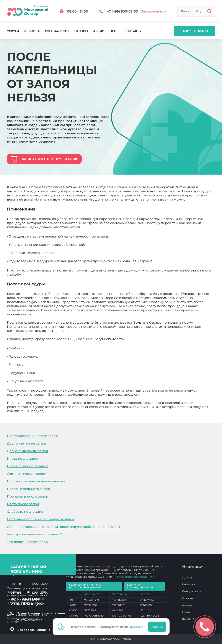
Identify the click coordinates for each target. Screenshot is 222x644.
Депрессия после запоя (27, 451)
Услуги (13, 31)
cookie (140, 627)
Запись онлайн (194, 31)
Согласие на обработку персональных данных (85, 586)
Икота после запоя (23, 459)
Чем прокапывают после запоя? (35, 534)
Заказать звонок (154, 11)
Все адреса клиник (34, 630)
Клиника (32, 31)
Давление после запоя (26, 443)
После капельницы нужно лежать (36, 481)
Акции (99, 31)
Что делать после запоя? (28, 542)
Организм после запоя (27, 474)
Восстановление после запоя (32, 436)
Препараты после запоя (28, 496)
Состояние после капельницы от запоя (41, 519)
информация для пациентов (133, 577)
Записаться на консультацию (50, 159)
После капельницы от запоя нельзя (75, 411)
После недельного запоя (28, 489)
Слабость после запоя (26, 512)
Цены (114, 31)
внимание (99, 566)
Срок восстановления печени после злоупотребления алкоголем (64, 527)
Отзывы (81, 31)
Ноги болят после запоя (28, 466)
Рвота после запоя (23, 504)
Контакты (133, 31)
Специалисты (57, 31)
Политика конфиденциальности (142, 586)
